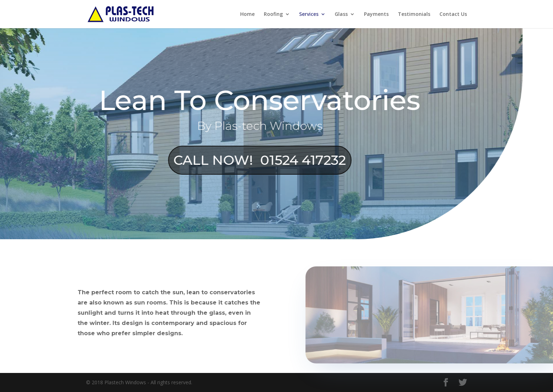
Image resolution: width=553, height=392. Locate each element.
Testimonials (414, 14)
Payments (376, 14)
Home (247, 14)
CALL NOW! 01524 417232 (247, 160)
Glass (341, 14)
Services (309, 14)
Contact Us (453, 14)
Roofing (273, 14)
